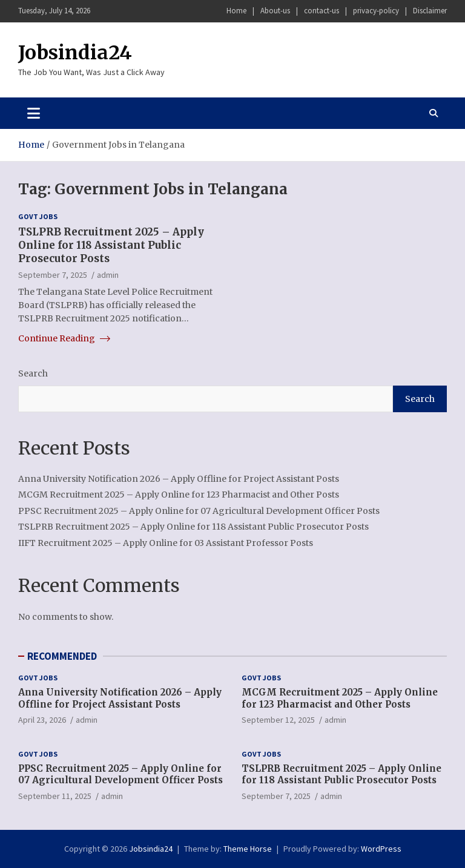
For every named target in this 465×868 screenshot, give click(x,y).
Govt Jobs (38, 216)
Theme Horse (248, 849)
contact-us (322, 11)
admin (108, 275)
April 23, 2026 (42, 720)
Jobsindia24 (75, 53)
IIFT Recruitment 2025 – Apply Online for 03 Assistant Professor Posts (166, 543)
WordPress (381, 849)
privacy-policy (376, 11)
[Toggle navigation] (34, 113)
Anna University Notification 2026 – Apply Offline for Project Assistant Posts (179, 479)
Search (33, 373)
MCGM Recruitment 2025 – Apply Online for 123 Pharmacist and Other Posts (179, 495)
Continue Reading (64, 338)
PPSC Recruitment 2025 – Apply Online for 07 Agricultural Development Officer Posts (199, 511)
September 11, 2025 (55, 796)
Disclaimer (430, 11)
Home (236, 11)
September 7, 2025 (53, 275)
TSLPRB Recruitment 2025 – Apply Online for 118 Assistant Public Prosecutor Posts (111, 245)
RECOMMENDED (62, 656)
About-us (275, 11)
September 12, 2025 (278, 720)
